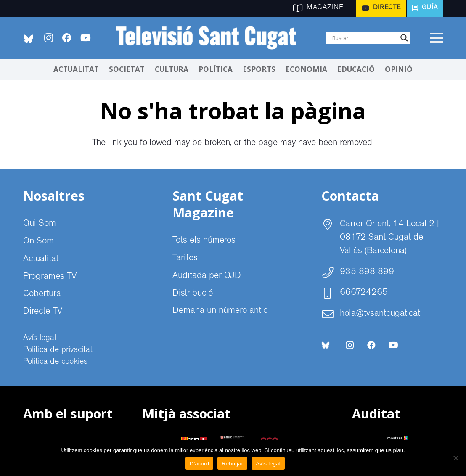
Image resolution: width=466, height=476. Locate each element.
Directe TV (43, 312)
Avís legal (40, 338)
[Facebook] (67, 38)
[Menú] (436, 38)
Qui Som (40, 224)
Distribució (193, 294)
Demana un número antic (220, 311)
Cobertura (42, 294)
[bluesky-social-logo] (28, 39)
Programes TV (50, 277)
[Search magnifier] (404, 38)
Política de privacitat (58, 350)
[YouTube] (85, 38)
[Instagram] (48, 38)
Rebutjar (232, 464)
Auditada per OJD (207, 276)
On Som (38, 242)
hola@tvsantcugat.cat (380, 314)
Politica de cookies (55, 362)
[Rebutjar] (455, 458)
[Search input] (364, 38)
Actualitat (41, 259)
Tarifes (185, 259)
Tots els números (204, 241)
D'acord (199, 464)
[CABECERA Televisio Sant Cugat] (210, 38)
